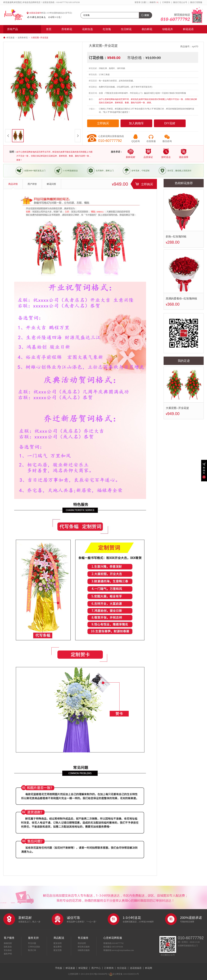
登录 (139, 2)
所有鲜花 (67, 29)
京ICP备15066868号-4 (99, 974)
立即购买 (103, 123)
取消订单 (32, 950)
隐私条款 (8, 947)
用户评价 (32, 184)
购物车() (154, 2)
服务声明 (8, 954)
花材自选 (87, 29)
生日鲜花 (126, 29)
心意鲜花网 (15, 15)
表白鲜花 (147, 29)
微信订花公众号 (180, 2)
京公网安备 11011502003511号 (124, 974)
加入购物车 (136, 123)
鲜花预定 (83, 968)
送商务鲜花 (23, 38)
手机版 (59, 968)
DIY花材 (170, 123)
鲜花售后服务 (84, 947)
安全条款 (8, 950)
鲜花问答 (51, 184)
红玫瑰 (107, 29)
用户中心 (96, 968)
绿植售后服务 (84, 950)
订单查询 (166, 2)
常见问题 (32, 943)
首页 (49, 29)
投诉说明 (82, 943)
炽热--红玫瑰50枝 (176, 237)
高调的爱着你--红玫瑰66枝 (181, 299)
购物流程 (8, 943)
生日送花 (122, 968)
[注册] (144, 2)
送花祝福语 (136, 968)
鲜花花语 (188, 29)
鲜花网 (149, 968)
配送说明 (58, 943)
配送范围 (58, 950)
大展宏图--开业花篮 (177, 408)
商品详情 (13, 184)
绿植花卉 (168, 29)
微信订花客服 (196, 2)
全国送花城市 (35, 13)
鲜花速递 (11, 38)
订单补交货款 (34, 947)
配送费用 (58, 947)
